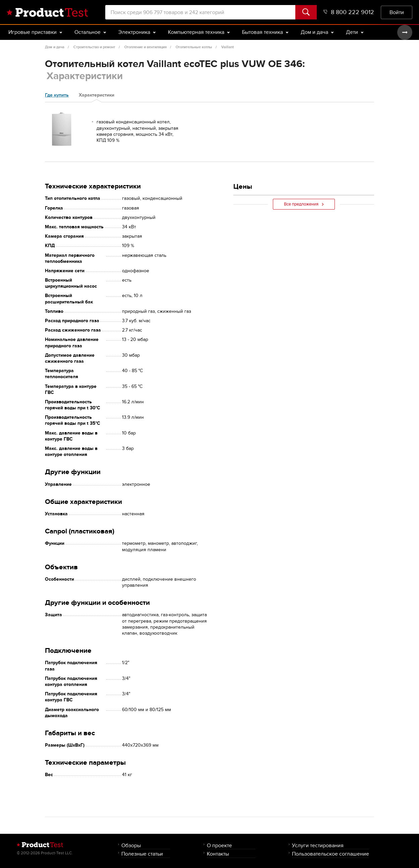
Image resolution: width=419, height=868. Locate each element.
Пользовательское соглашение (331, 854)
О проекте (219, 845)
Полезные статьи (142, 854)
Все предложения (304, 204)
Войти (397, 12)
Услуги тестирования (318, 845)
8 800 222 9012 (349, 12)
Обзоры (131, 845)
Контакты (218, 854)
